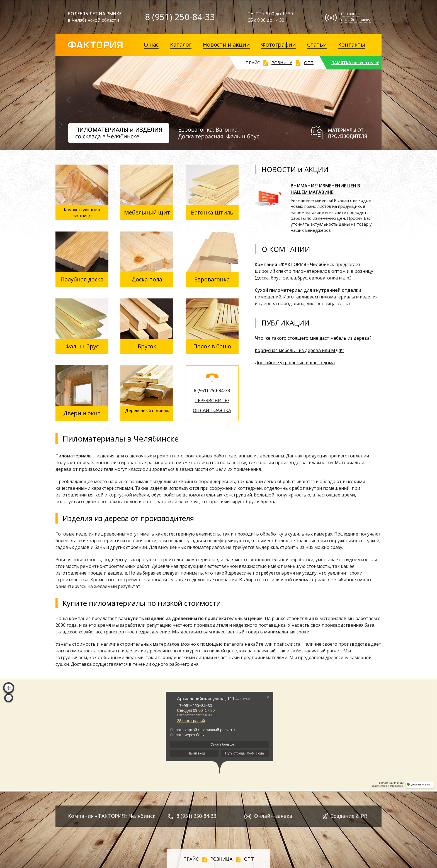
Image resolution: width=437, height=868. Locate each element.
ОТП (309, 62)
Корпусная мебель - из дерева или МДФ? (299, 350)
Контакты (352, 44)
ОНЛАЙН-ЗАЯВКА (212, 410)
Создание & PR (349, 816)
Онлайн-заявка (273, 816)
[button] (69, 103)
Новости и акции (226, 44)
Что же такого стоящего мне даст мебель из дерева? (313, 338)
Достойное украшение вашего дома (295, 363)
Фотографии (278, 44)
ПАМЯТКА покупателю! (355, 62)
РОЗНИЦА (282, 62)
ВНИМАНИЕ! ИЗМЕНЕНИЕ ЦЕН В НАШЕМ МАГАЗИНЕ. (325, 189)
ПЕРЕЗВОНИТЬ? (212, 401)
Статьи (317, 44)
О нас (151, 44)
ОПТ (249, 859)
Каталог (181, 44)
